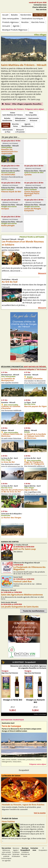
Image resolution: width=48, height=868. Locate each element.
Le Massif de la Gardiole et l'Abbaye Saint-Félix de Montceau (35, 436)
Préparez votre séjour (38, 764)
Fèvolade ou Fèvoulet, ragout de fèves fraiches (23, 805)
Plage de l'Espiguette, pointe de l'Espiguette (34, 463)
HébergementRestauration (20, 119)
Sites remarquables (11, 18)
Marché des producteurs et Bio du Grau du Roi (12, 491)
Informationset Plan (8, 131)
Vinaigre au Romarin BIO (35, 701)
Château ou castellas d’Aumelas (11, 407)
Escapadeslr (24, 770)
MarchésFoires (15, 125)
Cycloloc (28, 175)
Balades (14, 15)
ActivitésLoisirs (6, 125)
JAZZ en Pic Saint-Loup (25, 549)
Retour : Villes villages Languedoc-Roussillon (23, 104)
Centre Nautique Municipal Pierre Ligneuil (32, 193)
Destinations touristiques (32, 18)
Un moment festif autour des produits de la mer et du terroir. (29, 573)
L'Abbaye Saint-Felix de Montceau (12, 435)
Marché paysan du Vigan (35, 406)
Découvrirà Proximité (20, 131)
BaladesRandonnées (7, 119)
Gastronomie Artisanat (33, 119)
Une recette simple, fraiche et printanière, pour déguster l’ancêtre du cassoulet (21, 808)
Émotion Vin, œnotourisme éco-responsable (10, 151)
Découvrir (42, 273)
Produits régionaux (10, 22)
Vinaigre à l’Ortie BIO (13, 700)
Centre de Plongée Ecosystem (33, 210)
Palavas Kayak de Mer (11, 192)
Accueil (5, 15)
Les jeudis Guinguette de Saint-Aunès (20, 607)
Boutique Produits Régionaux (15, 30)
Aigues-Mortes (31, 490)
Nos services (41, 9)
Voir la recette (40, 813)
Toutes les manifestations (34, 611)
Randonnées (26, 15)
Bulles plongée (8, 225)
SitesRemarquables (31, 114)
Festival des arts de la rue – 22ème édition (28, 585)
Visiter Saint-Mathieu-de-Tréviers (13, 114)
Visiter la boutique (40, 714)
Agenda (16, 26)
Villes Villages (40, 15)
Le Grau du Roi (8, 462)
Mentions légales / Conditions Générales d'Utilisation (16, 852)
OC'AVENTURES (8, 175)
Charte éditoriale (39, 7)
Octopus (5, 209)
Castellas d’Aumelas (33, 379)
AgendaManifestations (27, 125)
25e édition (18, 552)
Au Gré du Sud (10, 282)
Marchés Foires (38, 22)
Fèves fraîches (8, 821)
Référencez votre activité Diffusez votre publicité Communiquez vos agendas (6, 854)
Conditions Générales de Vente (25, 852)
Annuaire (6, 26)
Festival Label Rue (23, 581)
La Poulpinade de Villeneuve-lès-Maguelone (30, 568)
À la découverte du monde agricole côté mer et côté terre (22, 598)
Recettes (25, 22)
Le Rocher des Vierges (11, 518)
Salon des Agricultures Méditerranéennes (22, 595)
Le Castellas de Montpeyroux (8, 379)
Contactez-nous (40, 5)
